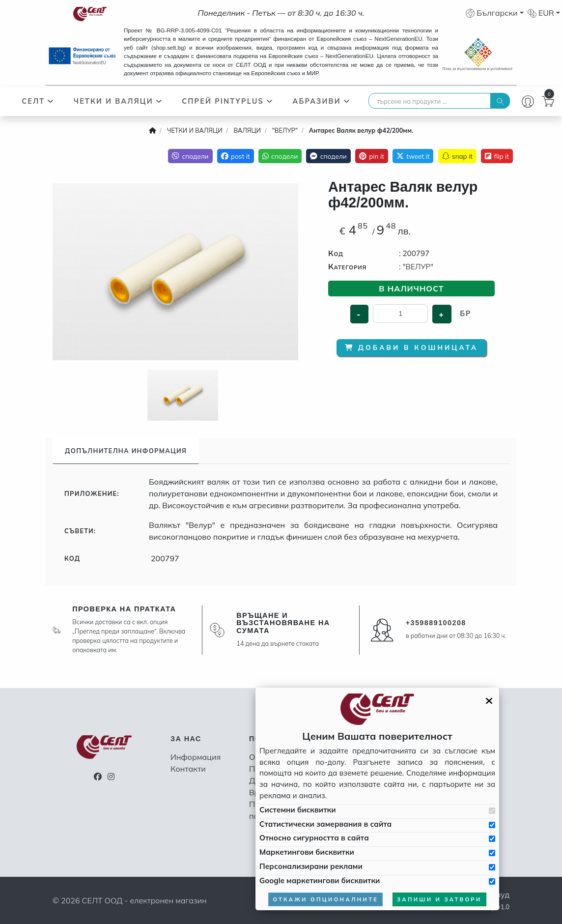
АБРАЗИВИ (321, 101)
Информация (196, 757)
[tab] (126, 451)
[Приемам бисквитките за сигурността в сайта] (492, 839)
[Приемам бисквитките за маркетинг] (492, 853)
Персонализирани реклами (311, 866)
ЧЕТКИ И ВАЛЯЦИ (118, 101)
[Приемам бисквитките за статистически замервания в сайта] (492, 825)
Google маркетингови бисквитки (320, 881)
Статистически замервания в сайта (325, 824)
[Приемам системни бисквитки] (492, 811)
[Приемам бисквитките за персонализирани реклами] (492, 867)
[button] (494, 13)
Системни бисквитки (297, 810)
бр (465, 314)
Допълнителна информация (126, 451)
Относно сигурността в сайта (314, 838)
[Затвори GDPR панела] (489, 701)
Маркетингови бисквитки (307, 852)
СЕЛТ (38, 101)
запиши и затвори (439, 899)
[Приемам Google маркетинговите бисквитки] (492, 881)
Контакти (188, 769)
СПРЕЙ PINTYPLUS (228, 101)
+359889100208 (436, 623)
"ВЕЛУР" (418, 267)
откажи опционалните (325, 899)
